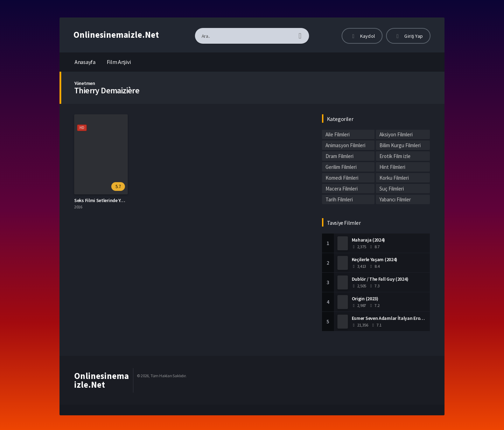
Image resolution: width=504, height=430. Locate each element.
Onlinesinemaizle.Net (116, 35)
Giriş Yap (408, 36)
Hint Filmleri (392, 167)
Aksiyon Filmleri (396, 134)
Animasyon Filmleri (345, 145)
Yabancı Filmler (395, 199)
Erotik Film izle (395, 156)
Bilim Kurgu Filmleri (400, 145)
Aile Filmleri (338, 134)
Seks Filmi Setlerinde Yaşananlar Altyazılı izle (121, 200)
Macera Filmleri (342, 189)
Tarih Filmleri (339, 199)
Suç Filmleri (392, 189)
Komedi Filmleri (342, 178)
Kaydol (362, 36)
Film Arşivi (119, 62)
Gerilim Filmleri (341, 167)
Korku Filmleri (394, 178)
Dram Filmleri (339, 156)
